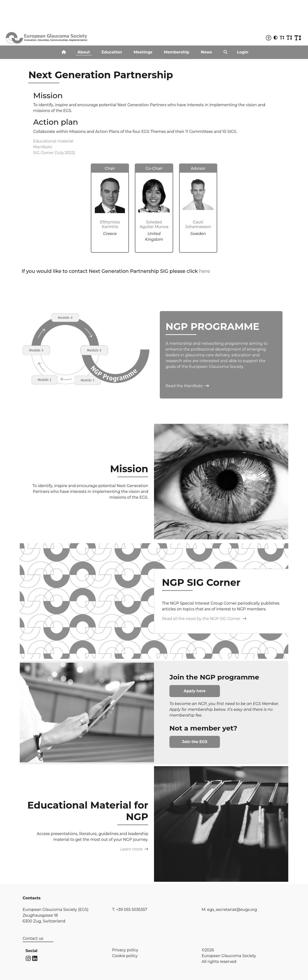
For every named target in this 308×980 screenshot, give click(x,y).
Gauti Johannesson (198, 224)
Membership (177, 52)
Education (112, 52)
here (205, 271)
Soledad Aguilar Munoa (154, 224)
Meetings (143, 52)
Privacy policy (125, 950)
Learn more (134, 849)
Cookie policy (125, 956)
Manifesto (43, 147)
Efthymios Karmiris (110, 224)
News (206, 52)
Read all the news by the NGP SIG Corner (204, 619)
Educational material (53, 141)
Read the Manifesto (187, 386)
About (84, 52)
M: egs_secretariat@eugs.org (229, 910)
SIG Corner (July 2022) (54, 153)
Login (243, 52)
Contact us (33, 938)
